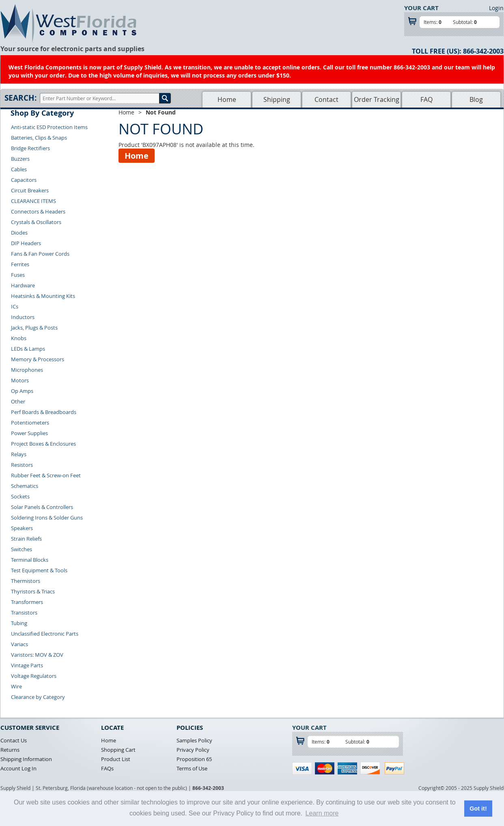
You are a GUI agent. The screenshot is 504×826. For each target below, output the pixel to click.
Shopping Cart (118, 750)
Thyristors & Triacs (33, 591)
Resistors (22, 465)
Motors (20, 380)
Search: (20, 98)
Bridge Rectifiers (30, 148)
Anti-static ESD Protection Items (49, 127)
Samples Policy (194, 740)
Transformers (27, 602)
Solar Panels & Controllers (42, 507)
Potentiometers (30, 423)
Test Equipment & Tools (39, 570)
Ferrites (20, 264)
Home (227, 99)
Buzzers (20, 159)
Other (18, 401)
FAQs (107, 768)
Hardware (23, 285)
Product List (116, 759)
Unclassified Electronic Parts (45, 634)
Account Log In (18, 768)
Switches (22, 549)
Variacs (19, 644)
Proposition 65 (194, 759)
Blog (476, 99)
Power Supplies (29, 433)
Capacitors (24, 180)
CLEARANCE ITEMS (33, 201)
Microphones (27, 370)
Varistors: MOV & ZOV (37, 655)
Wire (16, 686)
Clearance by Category (38, 697)
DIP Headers (26, 243)
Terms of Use (192, 768)
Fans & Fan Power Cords (40, 254)
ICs (15, 306)
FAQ (426, 99)
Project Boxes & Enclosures (43, 444)
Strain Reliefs (26, 539)
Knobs (19, 338)
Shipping (277, 99)
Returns (10, 750)
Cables (19, 169)
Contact (326, 99)
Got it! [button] (478, 809)
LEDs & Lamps (28, 349)
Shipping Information (26, 759)
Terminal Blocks (30, 560)
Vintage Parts (27, 665)
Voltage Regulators (34, 676)
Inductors (23, 317)
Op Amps (22, 391)
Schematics (25, 486)
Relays (19, 454)
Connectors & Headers (38, 211)
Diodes (19, 233)
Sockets (20, 496)
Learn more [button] (322, 813)
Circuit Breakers (30, 190)
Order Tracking (377, 99)
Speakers (22, 528)
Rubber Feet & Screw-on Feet (46, 475)
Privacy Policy (193, 750)
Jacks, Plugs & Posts (34, 328)
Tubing (19, 623)
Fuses (18, 275)
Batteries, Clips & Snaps (39, 138)
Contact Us (14, 740)
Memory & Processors (38, 359)
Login (496, 8)
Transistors (24, 612)
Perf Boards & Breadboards (44, 412)
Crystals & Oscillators (36, 222)
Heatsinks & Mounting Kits (43, 296)
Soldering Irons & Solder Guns (47, 518)
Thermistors (26, 581)
